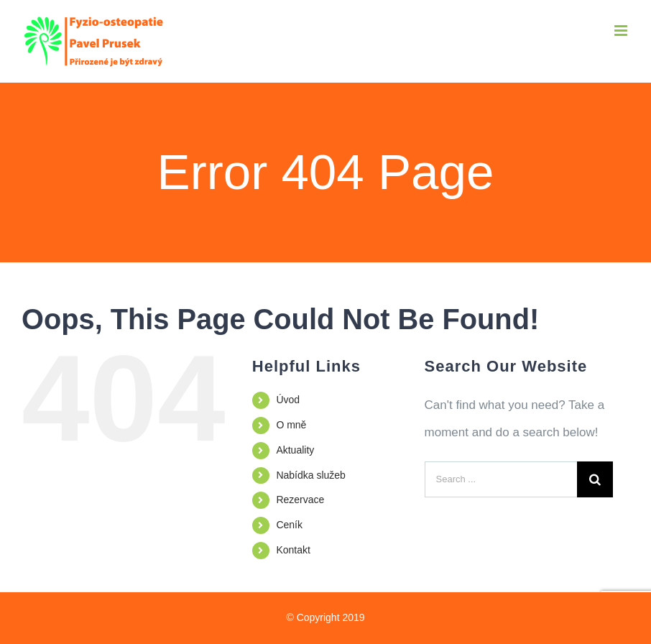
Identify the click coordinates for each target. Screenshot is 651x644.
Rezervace (300, 500)
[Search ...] (501, 479)
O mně (291, 425)
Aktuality (295, 450)
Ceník (289, 525)
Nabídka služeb (311, 475)
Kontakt (293, 550)
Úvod (288, 400)
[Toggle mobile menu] (622, 31)
